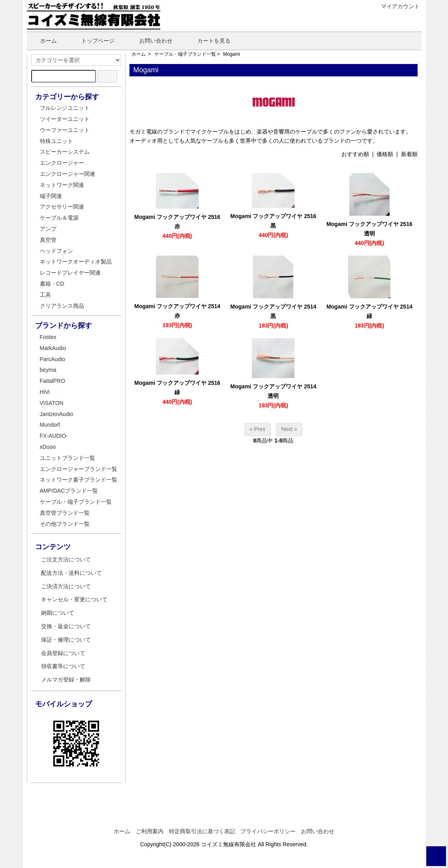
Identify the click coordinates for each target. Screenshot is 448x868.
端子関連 (51, 196)
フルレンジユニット (65, 108)
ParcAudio (53, 359)
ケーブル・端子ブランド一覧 (185, 54)
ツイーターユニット (65, 119)
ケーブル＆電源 (59, 218)
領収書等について (63, 666)
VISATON (52, 403)
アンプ (48, 229)
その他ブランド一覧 (65, 524)
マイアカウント (396, 6)
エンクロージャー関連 (67, 174)
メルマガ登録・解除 (66, 680)
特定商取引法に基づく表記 (202, 831)
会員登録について (63, 653)
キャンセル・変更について (74, 599)
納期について (58, 613)
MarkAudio (53, 348)
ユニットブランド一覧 (67, 458)
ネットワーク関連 (62, 185)
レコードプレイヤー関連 (70, 273)
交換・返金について (66, 626)
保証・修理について (66, 640)
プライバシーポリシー (268, 831)
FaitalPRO (53, 381)
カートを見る (208, 41)
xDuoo (48, 447)
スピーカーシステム (65, 152)
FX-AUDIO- (54, 436)
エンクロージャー (62, 163)
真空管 (48, 240)
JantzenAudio (57, 414)
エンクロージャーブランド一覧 (79, 469)
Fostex (48, 337)
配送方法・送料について (71, 573)
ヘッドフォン (56, 251)
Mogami (231, 54)
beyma (48, 370)
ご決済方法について (66, 586)
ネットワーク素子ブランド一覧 (79, 480)
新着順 (409, 154)
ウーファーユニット (65, 130)
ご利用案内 (150, 831)
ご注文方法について (66, 559)
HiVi (45, 392)
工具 (45, 295)
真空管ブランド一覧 (65, 513)
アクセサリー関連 (62, 207)
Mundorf (50, 425)
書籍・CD (52, 284)
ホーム (43, 41)
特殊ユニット (56, 141)
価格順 (385, 154)
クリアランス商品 (62, 306)
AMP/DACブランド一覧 (69, 491)
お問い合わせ (150, 41)
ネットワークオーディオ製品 (76, 262)
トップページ (92, 41)
